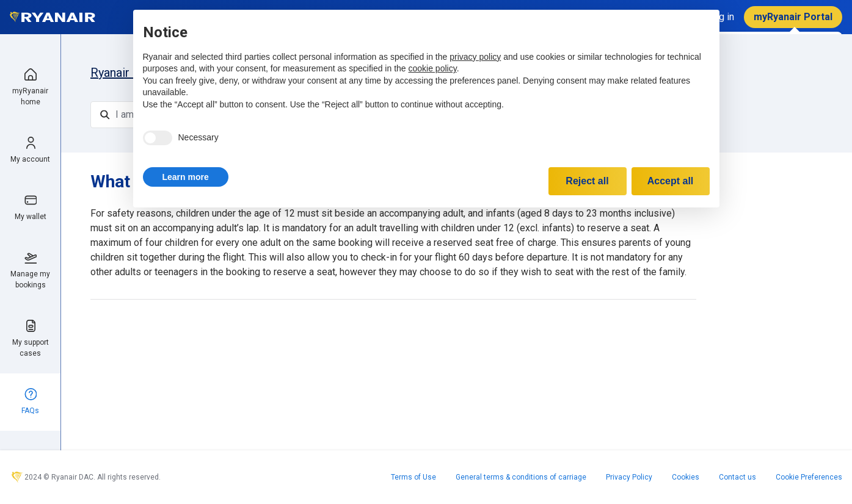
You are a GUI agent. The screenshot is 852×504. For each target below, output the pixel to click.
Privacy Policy (629, 477)
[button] (186, 177)
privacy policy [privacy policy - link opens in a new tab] (475, 57)
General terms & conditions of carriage (521, 477)
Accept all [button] (671, 181)
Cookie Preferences (809, 477)
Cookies (686, 477)
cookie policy (433, 68)
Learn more (186, 177)
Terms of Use (413, 477)
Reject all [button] (587, 181)
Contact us (737, 477)
